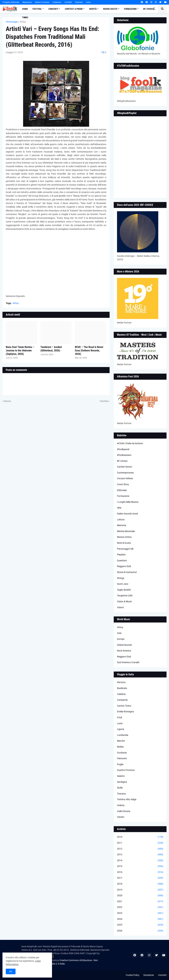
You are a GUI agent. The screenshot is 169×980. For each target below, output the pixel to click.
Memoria (122, 525)
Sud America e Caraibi (128, 662)
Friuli (119, 717)
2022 (140, 907)
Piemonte (122, 758)
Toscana (121, 794)
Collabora (57, 2)
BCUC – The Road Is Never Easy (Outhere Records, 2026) (89, 350)
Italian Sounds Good (127, 514)
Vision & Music (124, 601)
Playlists (121, 555)
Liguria (121, 729)
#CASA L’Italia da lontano (130, 443)
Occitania (122, 753)
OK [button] (11, 971)
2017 (140, 878)
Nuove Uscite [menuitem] (110, 9)
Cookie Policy (133, 975)
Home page (12, 22)
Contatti (68, 2)
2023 (140, 913)
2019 (140, 890)
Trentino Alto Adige (127, 799)
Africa (23, 22)
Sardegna (122, 782)
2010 (140, 837)
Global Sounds (124, 645)
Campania (122, 700)
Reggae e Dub (124, 566)
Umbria (121, 805)
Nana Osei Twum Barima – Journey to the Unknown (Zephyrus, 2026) (20, 350)
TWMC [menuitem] (25, 17)
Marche (121, 741)
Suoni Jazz (123, 584)
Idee (119, 508)
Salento (121, 776)
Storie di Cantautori (127, 572)
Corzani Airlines (125, 478)
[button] (154, 9)
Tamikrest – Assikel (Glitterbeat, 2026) (51, 349)
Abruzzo (121, 682)
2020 (140, 896)
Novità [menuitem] (93, 9)
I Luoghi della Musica (128, 502)
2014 (140, 861)
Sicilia (120, 788)
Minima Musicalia (126, 531)
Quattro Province (126, 770)
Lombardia (123, 735)
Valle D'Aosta (124, 811)
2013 (140, 855)
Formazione (123, 496)
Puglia (120, 764)
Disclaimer (149, 975)
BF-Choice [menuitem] (149, 9)
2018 (140, 884)
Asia (119, 633)
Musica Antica (124, 537)
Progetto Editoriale (11, 2)
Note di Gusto (124, 543)
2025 (140, 925)
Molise (120, 747)
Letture (121, 520)
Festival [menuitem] (37, 9)
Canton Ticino (124, 706)
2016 (140, 872)
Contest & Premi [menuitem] (74, 9)
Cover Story (123, 484)
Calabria (121, 694)
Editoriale (122, 490)
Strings (121, 578)
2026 (140, 931)
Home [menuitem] (25, 9)
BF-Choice (122, 461)
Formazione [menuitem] (130, 9)
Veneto (121, 817)
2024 (140, 919)
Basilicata (122, 688)
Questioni (122, 560)
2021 (140, 902)
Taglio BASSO (124, 590)
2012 (140, 849)
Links (88, 2)
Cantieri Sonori (125, 467)
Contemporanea (125, 473)
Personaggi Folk (125, 549)
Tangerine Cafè (125, 596)
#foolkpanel (123, 449)
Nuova (8, 401)
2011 (140, 843)
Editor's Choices (42, 2)
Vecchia (104, 401)
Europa (121, 639)
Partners (79, 2)
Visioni (120, 607)
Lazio (120, 723)
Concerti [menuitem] (53, 9)
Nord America (124, 651)
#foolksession (124, 455)
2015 (140, 866)
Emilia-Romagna (125, 712)
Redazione (27, 2)
